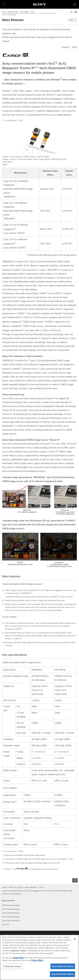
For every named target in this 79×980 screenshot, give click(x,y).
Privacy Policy (37, 960)
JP (71, 12)
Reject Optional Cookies (63, 966)
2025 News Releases (11, 909)
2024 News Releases (11, 913)
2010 (32, 12)
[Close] (75, 939)
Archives (6, 924)
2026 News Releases (11, 905)
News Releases (25, 12)
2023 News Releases (11, 917)
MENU (72, 20)
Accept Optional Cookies (62, 974)
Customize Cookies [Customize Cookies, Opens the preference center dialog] (12, 966)
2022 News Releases (11, 921)
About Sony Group (13, 12)
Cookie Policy (18, 958)
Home (4, 12)
